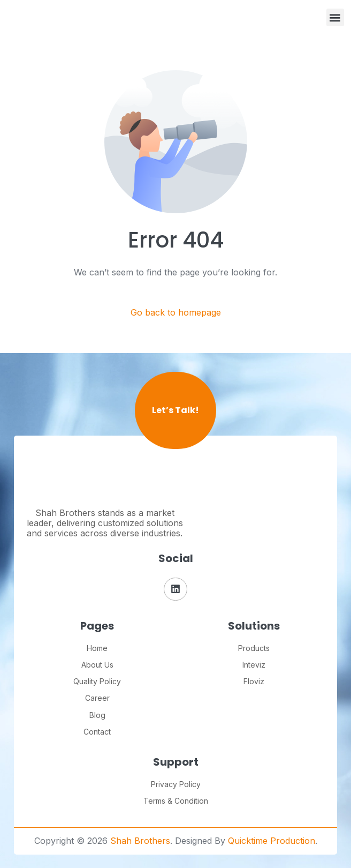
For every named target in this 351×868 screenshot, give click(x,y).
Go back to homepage (176, 313)
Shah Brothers (140, 841)
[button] (335, 17)
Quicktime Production (272, 841)
